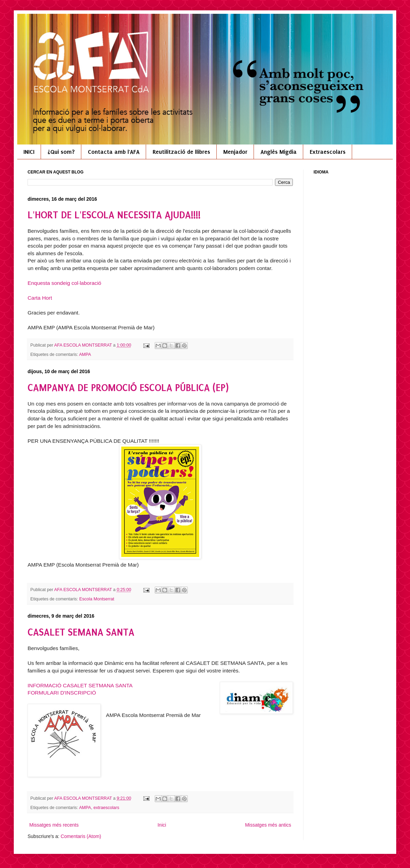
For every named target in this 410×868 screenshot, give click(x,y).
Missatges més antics (268, 825)
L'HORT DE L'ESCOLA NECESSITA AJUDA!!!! (114, 215)
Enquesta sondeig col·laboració (64, 283)
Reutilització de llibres (181, 152)
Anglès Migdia (279, 152)
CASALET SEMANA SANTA (81, 632)
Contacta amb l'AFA (114, 152)
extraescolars (106, 808)
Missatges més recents (54, 825)
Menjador (235, 152)
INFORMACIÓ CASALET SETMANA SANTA (80, 685)
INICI (29, 152)
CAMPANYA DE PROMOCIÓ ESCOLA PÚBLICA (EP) (128, 388)
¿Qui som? (61, 152)
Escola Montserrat (97, 599)
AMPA (85, 355)
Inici (162, 825)
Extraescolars (328, 152)
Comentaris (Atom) (81, 836)
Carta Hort (40, 298)
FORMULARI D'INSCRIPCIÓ (62, 693)
